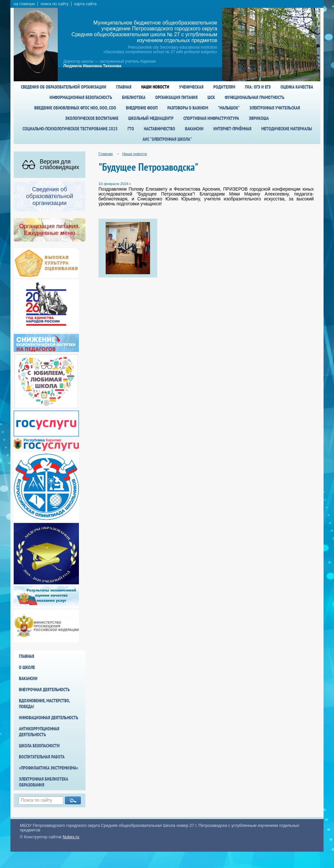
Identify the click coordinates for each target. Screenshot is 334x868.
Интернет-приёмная (232, 129)
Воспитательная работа (42, 757)
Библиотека (134, 97)
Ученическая (191, 87)
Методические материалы (287, 129)
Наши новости (155, 87)
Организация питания (176, 97)
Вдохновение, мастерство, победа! (44, 703)
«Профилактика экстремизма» (49, 768)
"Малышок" (229, 108)
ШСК (211, 97)
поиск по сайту (54, 4)
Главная (124, 87)
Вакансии (194, 129)
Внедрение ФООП (142, 108)
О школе (27, 667)
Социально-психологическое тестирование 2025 (70, 129)
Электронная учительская (275, 108)
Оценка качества (297, 87)
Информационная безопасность (81, 97)
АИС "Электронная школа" (167, 139)
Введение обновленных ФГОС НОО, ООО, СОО (75, 108)
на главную (24, 4)
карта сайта (85, 4)
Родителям (224, 87)
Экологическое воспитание (92, 118)
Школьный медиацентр (151, 118)
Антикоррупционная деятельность (39, 732)
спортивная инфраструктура (211, 118)
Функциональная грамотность (255, 97)
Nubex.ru (71, 837)
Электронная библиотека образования (44, 782)
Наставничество (159, 129)
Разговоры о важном (188, 108)
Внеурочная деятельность (44, 689)
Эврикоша (259, 118)
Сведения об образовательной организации (64, 87)
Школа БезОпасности (39, 746)
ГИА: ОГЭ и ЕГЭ (258, 87)
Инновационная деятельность (49, 718)
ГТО (131, 129)
